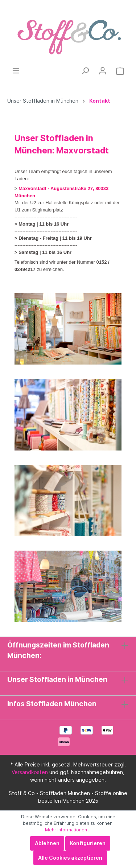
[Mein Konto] (103, 71)
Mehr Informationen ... (68, 830)
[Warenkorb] (120, 71)
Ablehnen (47, 843)
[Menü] (16, 71)
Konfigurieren (88, 843)
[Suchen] (85, 71)
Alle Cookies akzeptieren (70, 858)
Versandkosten (30, 772)
